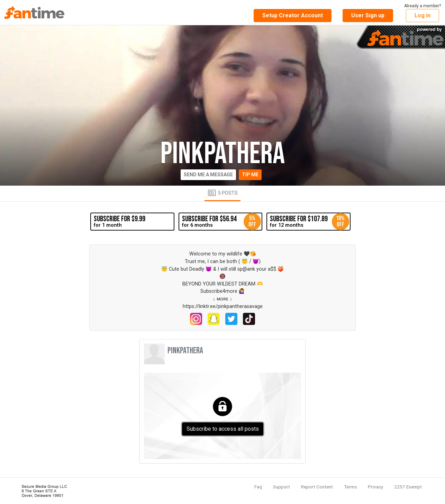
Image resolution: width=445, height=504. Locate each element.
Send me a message (208, 175)
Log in (423, 15)
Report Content (317, 487)
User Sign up (368, 15)
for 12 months (309, 222)
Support (281, 487)
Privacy (375, 487)
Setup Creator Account (293, 15)
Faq (258, 487)
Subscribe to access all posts (223, 429)
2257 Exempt (408, 487)
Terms (350, 487)
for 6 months (221, 222)
